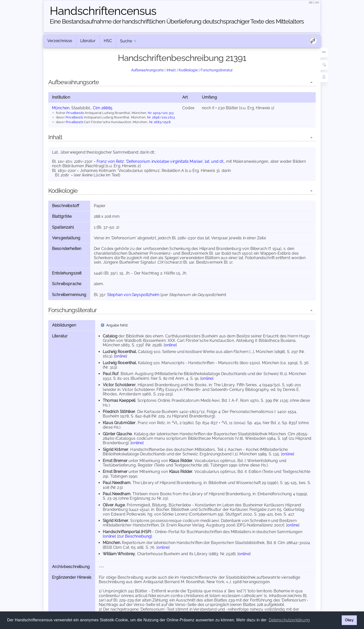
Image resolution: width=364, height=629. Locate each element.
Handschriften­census (103, 11)
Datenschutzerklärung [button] (289, 620)
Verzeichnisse (60, 41)
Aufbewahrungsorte (148, 70)
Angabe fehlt (117, 325)
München (61, 108)
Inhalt (171, 70)
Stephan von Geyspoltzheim (133, 295)
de (311, 2)
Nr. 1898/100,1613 (161, 117)
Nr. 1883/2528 (160, 122)
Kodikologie (188, 70)
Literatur (88, 41)
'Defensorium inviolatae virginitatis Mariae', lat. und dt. (175, 161)
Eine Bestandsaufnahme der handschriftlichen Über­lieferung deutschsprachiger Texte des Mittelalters (177, 21)
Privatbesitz (75, 113)
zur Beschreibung (135, 536)
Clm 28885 (103, 108)
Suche (126, 41)
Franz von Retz (110, 161)
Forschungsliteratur (217, 70)
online (170, 345)
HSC (108, 41)
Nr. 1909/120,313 (161, 113)
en (317, 2)
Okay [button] (349, 620)
